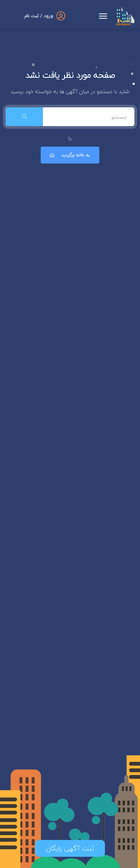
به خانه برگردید (69, 155)
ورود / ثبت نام (39, 16)
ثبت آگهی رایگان (70, 848)
